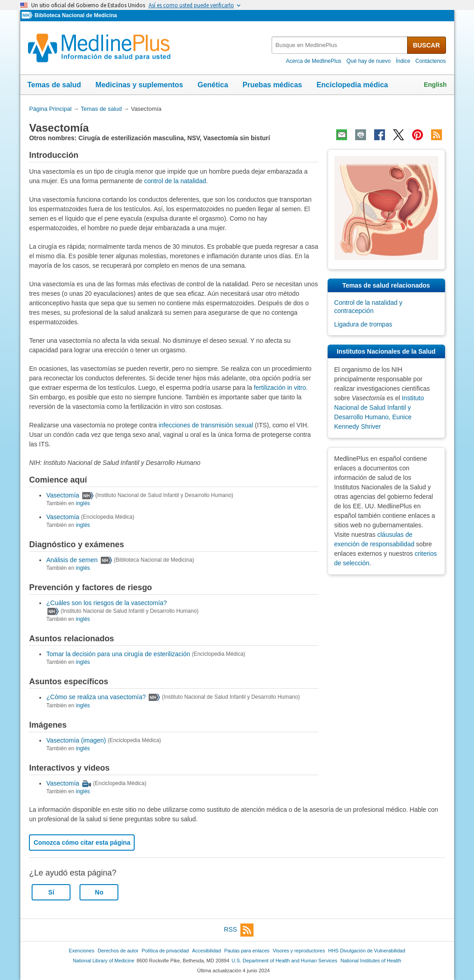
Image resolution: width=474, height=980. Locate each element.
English (435, 85)
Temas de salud (54, 85)
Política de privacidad (165, 951)
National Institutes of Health (371, 961)
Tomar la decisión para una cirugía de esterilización (118, 654)
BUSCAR (427, 45)
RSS (239, 930)
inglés (83, 503)
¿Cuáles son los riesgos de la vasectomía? (106, 603)
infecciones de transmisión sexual (206, 425)
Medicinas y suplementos (139, 85)
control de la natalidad (175, 181)
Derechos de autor (118, 951)
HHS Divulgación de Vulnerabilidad (367, 951)
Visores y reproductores (299, 951)
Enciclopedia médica (352, 85)
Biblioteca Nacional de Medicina (75, 15)
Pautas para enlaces (247, 951)
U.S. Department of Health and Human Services (285, 961)
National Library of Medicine (103, 961)
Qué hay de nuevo (369, 61)
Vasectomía (63, 495)
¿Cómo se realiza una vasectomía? (96, 697)
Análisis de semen (72, 560)
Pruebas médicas (272, 85)
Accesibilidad (206, 951)
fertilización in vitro (280, 388)
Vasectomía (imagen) (76, 740)
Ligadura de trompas (363, 324)
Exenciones (82, 951)
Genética (213, 85)
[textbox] (340, 45)
